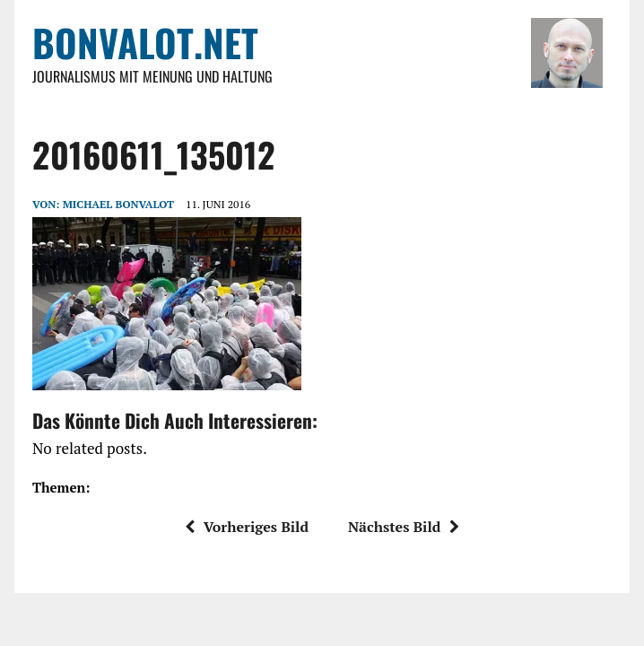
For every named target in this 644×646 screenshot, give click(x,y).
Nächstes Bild (404, 527)
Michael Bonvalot (118, 204)
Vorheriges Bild (247, 527)
